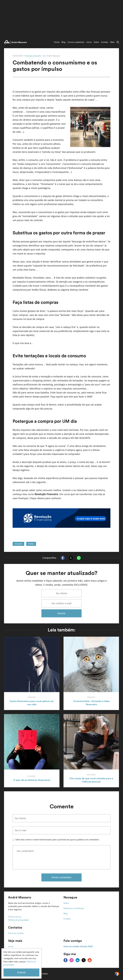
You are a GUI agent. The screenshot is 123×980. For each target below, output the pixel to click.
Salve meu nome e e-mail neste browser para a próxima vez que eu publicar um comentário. (57, 840)
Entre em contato (16, 933)
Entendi (21, 973)
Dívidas (31, 544)
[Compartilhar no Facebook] (63, 558)
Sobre (96, 42)
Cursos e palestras (76, 42)
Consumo (18, 544)
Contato (105, 42)
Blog (64, 42)
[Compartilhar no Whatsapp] (79, 558)
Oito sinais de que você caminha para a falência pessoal (91, 780)
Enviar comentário (61, 877)
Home (57, 42)
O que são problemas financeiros (32, 780)
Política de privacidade (18, 920)
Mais (112, 42)
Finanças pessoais (33, 56)
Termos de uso (15, 917)
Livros (89, 42)
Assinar (61, 613)
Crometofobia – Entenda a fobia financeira (91, 703)
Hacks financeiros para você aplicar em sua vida (32, 703)
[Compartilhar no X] (71, 558)
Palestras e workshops (74, 908)
